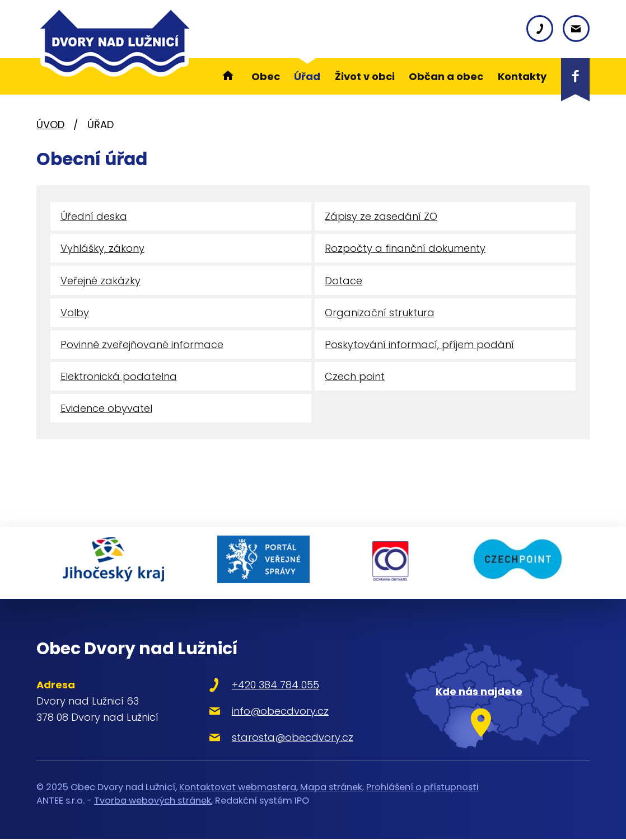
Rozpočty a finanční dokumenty (405, 249)
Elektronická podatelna (119, 379)
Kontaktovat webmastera (238, 788)
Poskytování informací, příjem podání (419, 347)
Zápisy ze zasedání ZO (381, 217)
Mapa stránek (331, 788)
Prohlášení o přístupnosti (422, 788)
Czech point (355, 379)
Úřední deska (94, 217)
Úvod (50, 125)
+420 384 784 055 (270, 686)
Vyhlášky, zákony (102, 249)
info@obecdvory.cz (275, 712)
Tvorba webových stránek (153, 802)
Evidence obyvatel (106, 412)
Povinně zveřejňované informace (142, 347)
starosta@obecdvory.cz (287, 738)
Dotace (344, 282)
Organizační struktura (380, 314)
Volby (75, 314)
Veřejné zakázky (101, 282)
